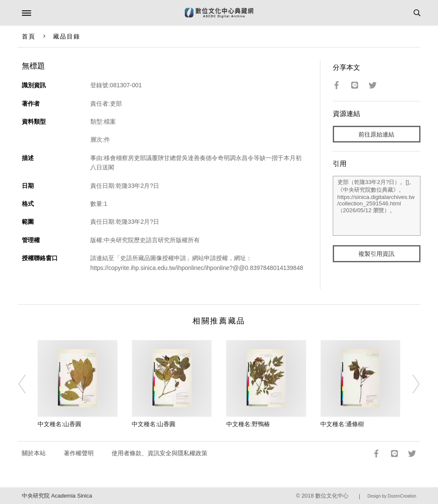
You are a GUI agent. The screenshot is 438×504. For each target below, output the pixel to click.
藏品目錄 (67, 36)
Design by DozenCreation (392, 496)
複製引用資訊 (376, 254)
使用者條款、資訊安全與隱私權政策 (160, 453)
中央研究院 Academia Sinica (57, 496)
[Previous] (28, 384)
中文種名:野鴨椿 (248, 424)
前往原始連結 (376, 134)
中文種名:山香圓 (59, 424)
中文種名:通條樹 (342, 424)
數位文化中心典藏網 (219, 13)
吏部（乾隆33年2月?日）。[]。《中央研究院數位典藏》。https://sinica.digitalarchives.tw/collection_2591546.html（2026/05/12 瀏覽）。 (377, 206)
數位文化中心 (332, 496)
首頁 (29, 36)
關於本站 (34, 453)
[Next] (410, 384)
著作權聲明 (79, 453)
